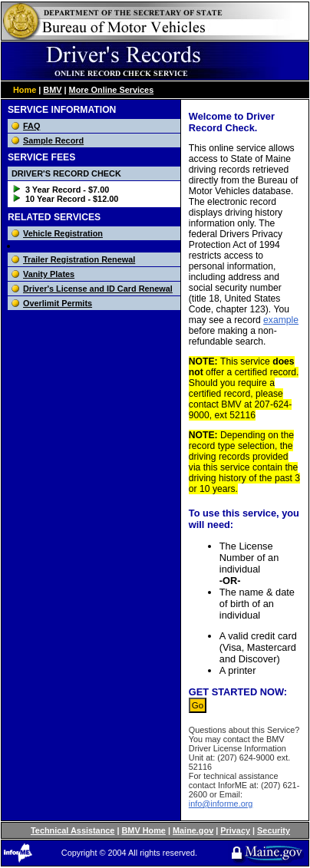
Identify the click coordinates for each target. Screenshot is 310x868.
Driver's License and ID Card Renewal (98, 289)
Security (274, 830)
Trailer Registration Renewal (79, 259)
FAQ (31, 126)
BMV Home (144, 830)
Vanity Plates (49, 274)
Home (25, 90)
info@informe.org (221, 804)
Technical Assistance (73, 830)
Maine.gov (193, 830)
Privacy (235, 830)
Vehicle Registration (63, 233)
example (281, 320)
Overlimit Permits (58, 303)
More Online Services (112, 90)
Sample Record (53, 140)
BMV (52, 90)
